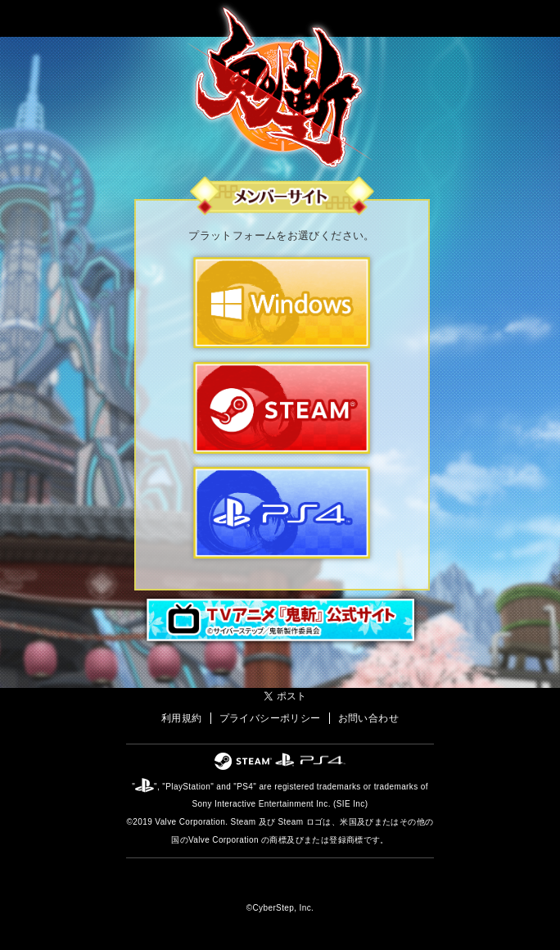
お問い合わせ (368, 718)
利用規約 (182, 718)
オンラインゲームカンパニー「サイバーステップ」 (280, 883)
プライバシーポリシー (270, 718)
